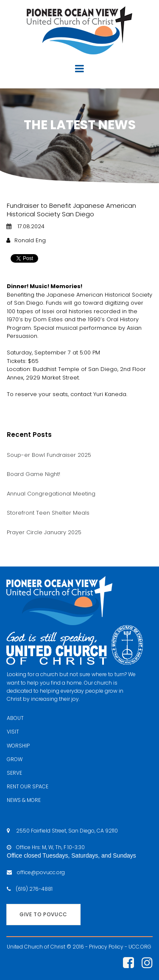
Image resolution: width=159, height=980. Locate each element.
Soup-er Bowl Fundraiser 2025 (49, 455)
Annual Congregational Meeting (51, 494)
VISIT (13, 732)
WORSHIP (18, 746)
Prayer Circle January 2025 (44, 532)
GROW (15, 759)
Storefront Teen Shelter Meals (48, 513)
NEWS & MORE (24, 800)
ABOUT (15, 718)
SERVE (14, 773)
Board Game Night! (33, 474)
